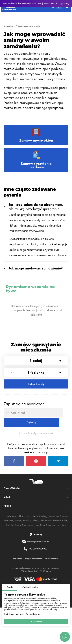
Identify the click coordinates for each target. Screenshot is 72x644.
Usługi (8, 524)
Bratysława (37, 557)
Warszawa (22, 548)
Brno (26, 557)
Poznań (9, 552)
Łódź (64, 548)
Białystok (39, 552)
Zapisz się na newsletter (24, 418)
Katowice (20, 552)
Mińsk (63, 552)
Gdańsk (55, 548)
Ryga (55, 552)
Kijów (48, 552)
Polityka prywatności (14, 612)
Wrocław (45, 548)
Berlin (37, 544)
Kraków (34, 548)
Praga (19, 557)
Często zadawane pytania (35, 26)
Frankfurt (10, 548)
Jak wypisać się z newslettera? (36, 454)
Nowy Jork (50, 557)
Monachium (60, 544)
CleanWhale (11, 26)
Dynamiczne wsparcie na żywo (30, 295)
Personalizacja (32, 612)
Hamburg (47, 544)
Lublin (29, 552)
